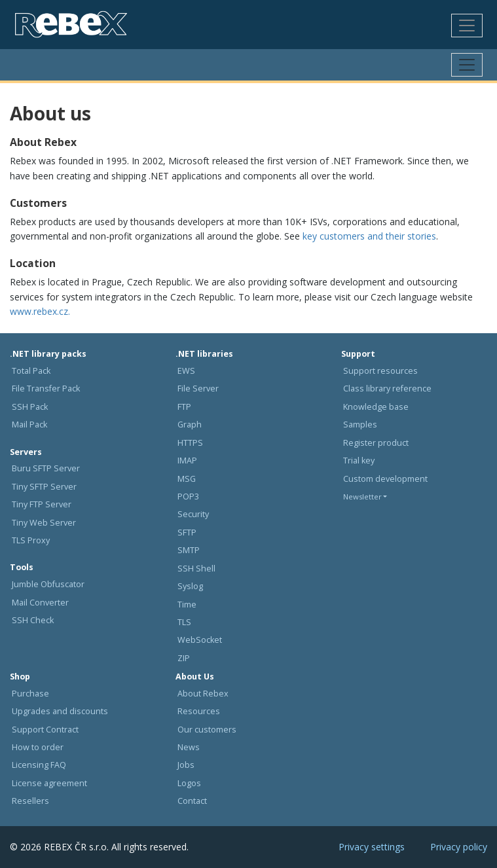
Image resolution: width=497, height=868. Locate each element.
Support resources (380, 371)
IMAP (187, 461)
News (189, 747)
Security (193, 514)
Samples (360, 425)
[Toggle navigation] (467, 26)
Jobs (186, 765)
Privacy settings (372, 847)
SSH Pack (30, 407)
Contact (192, 801)
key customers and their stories (369, 236)
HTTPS (190, 443)
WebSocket (200, 640)
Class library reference (387, 389)
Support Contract (45, 730)
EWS (186, 371)
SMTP (189, 550)
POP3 (188, 497)
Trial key (359, 461)
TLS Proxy (31, 540)
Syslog (190, 586)
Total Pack (31, 371)
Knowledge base (376, 407)
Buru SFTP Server (46, 468)
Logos (189, 783)
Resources (199, 711)
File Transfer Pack (46, 389)
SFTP (187, 533)
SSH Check (33, 620)
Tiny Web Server (44, 523)
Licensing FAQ (39, 765)
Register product (376, 443)
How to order (38, 747)
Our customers (207, 730)
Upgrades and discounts (60, 711)
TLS (184, 622)
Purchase (30, 694)
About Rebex (203, 694)
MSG (187, 479)
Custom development (385, 479)
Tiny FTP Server (42, 504)
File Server (198, 389)
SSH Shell (196, 569)
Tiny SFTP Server (44, 487)
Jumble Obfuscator (48, 584)
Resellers (30, 801)
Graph (190, 425)
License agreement (49, 783)
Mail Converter (40, 603)
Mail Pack (29, 425)
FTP (184, 407)
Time (187, 605)
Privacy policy (459, 847)
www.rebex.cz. (40, 311)
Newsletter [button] (362, 497)
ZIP (184, 658)
